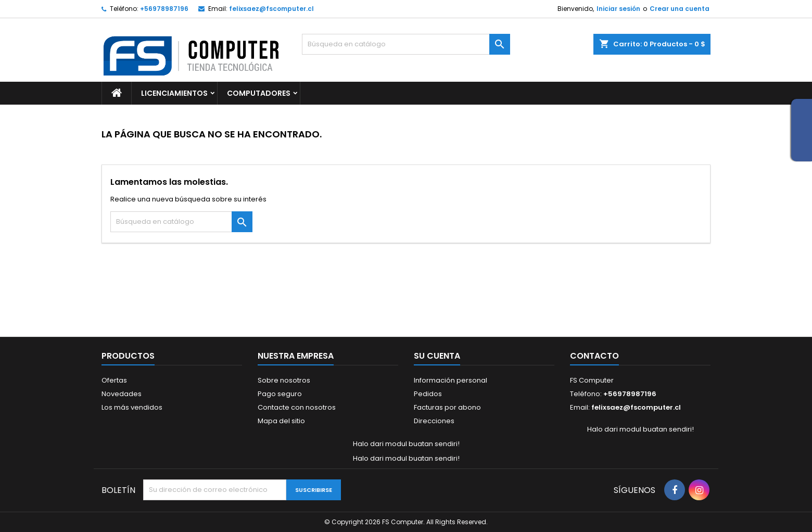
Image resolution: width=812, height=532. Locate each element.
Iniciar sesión (618, 9)
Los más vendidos (132, 407)
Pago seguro (280, 394)
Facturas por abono (447, 407)
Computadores (259, 93)
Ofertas (114, 380)
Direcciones (434, 421)
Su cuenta (437, 356)
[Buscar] (406, 44)
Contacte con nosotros (297, 407)
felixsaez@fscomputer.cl (271, 9)
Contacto (594, 356)
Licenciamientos (174, 93)
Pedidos (428, 394)
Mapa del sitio (281, 421)
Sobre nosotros (284, 380)
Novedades (122, 394)
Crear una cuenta (680, 9)
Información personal (451, 380)
